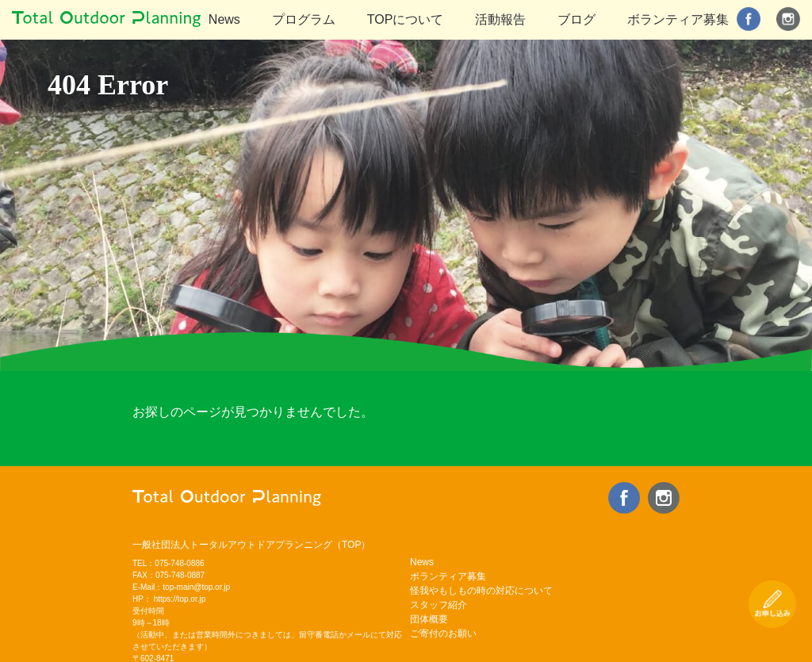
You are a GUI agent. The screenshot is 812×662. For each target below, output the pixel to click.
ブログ (576, 19)
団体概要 (429, 619)
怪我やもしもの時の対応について (481, 591)
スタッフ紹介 (439, 605)
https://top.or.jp (180, 599)
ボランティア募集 (678, 19)
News (224, 19)
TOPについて (406, 19)
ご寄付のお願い (443, 633)
